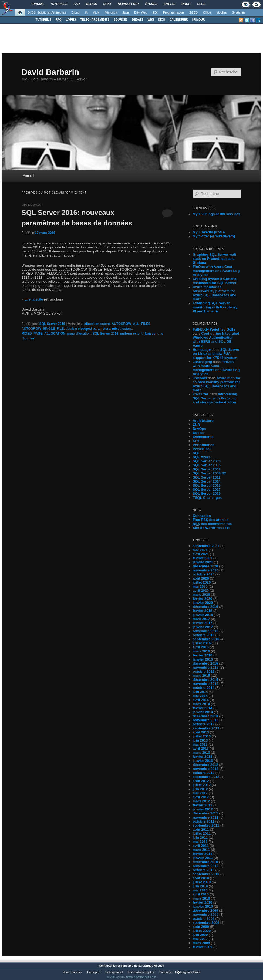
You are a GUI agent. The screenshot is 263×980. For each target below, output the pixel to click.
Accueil (29, 176)
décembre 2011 (205, 813)
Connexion (202, 516)
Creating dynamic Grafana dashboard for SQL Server (215, 281)
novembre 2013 (206, 720)
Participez (94, 972)
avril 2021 (201, 554)
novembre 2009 (206, 915)
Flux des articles (211, 520)
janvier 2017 (203, 627)
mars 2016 (201, 651)
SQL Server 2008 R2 (209, 473)
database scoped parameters (88, 329)
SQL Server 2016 (52, 324)
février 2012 (203, 805)
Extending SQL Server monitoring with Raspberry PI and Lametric (215, 307)
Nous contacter (72, 972)
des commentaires (212, 524)
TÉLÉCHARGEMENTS (95, 20)
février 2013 (203, 757)
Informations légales (141, 972)
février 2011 (203, 854)
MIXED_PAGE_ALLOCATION (43, 334)
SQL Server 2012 (207, 477)
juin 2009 (200, 935)
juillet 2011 (202, 833)
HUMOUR (199, 20)
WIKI (151, 20)
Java (126, 12)
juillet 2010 (202, 882)
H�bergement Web (188, 972)
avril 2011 (201, 846)
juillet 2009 (202, 931)
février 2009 (203, 947)
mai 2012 (200, 793)
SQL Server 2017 (207, 489)
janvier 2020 (203, 603)
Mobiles (222, 12)
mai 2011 (200, 842)
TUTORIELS (44, 20)
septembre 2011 (206, 825)
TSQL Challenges (207, 498)
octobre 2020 (204, 574)
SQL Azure (202, 457)
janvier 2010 (203, 906)
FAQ (58, 20)
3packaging (203, 362)
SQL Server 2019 (207, 494)
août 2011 (201, 829)
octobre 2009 (204, 919)
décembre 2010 (205, 862)
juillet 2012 (202, 785)
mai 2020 (200, 586)
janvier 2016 (203, 659)
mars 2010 (201, 898)
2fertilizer (201, 394)
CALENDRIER (179, 20)
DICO (162, 20)
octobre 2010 (204, 870)
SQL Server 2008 (207, 469)
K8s (196, 441)
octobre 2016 (204, 635)
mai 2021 (200, 550)
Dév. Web (141, 12)
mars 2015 (201, 676)
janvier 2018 (203, 615)
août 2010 (201, 878)
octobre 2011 (204, 821)
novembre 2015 (206, 667)
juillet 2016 (202, 643)
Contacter (106, 966)
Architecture (203, 421)
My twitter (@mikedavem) (214, 236)
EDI (155, 12)
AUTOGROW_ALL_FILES (131, 324)
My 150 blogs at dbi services (217, 214)
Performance (203, 445)
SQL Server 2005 (207, 465)
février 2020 (203, 599)
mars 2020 (201, 595)
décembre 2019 (205, 607)
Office (207, 12)
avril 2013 (201, 748)
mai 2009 (200, 939)
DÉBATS (138, 20)
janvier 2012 (203, 809)
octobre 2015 (204, 671)
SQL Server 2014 (207, 481)
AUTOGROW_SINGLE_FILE (43, 329)
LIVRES (71, 20)
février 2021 (203, 558)
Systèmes (239, 12)
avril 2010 (201, 894)
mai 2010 (200, 890)
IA (87, 12)
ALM (96, 12)
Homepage (202, 350)
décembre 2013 (205, 716)
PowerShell (202, 449)
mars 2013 (201, 752)
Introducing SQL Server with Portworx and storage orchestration (215, 398)
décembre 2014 (205, 680)
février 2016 (203, 655)
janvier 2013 (203, 761)
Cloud (75, 12)
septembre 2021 (206, 546)
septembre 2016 (206, 639)
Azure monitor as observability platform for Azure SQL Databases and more (215, 293)
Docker (199, 433)
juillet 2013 (202, 736)
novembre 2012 (206, 769)
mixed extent (122, 329)
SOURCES (121, 20)
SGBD (193, 12)
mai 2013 (200, 744)
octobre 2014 (204, 688)
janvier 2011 (203, 858)
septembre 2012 (206, 777)
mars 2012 (201, 801)
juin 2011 (200, 838)
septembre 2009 (206, 923)
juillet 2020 (202, 582)
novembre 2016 (206, 631)
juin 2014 (200, 692)
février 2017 (203, 623)
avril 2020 (201, 590)
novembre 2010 (206, 866)
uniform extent (131, 334)
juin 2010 (200, 886)
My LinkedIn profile (209, 232)
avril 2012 (201, 797)
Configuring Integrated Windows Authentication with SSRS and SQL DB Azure (216, 339)
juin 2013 (200, 740)
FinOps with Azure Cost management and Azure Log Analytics (216, 271)
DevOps (199, 429)
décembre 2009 (205, 910)
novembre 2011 (206, 817)
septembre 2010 (206, 874)
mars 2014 (201, 704)
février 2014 (203, 708)
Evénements (203, 437)
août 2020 (201, 578)
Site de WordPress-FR (211, 528)
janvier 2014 (203, 712)
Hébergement (114, 972)
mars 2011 (201, 850)
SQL (196, 453)
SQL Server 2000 (207, 461)
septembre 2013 (206, 728)
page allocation (79, 334)
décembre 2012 (205, 765)
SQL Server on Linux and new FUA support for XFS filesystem (216, 354)
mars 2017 (201, 619)
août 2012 (201, 781)
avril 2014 (201, 700)
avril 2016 (201, 647)
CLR (196, 425)
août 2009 (201, 927)
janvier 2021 (203, 562)
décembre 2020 (205, 566)
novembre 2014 (206, 684)
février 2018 (203, 611)
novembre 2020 (206, 570)
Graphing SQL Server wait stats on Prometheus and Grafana (215, 259)
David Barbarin (50, 72)
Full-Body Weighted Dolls (214, 329)
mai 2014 (200, 696)
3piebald (200, 378)
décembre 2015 (205, 663)
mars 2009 (201, 943)
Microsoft (111, 12)
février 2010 (203, 902)
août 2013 (201, 732)
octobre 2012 (204, 773)
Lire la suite (34, 299)
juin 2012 (200, 789)
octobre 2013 (204, 724)
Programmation (173, 12)
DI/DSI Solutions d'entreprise (47, 12)
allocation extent (97, 324)
